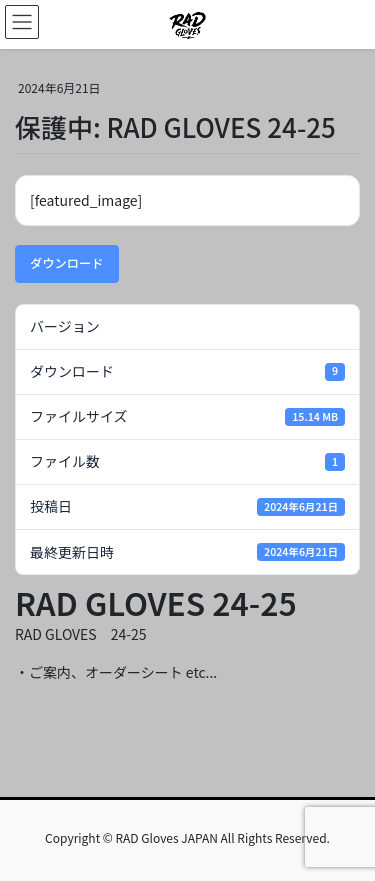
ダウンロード (67, 263)
